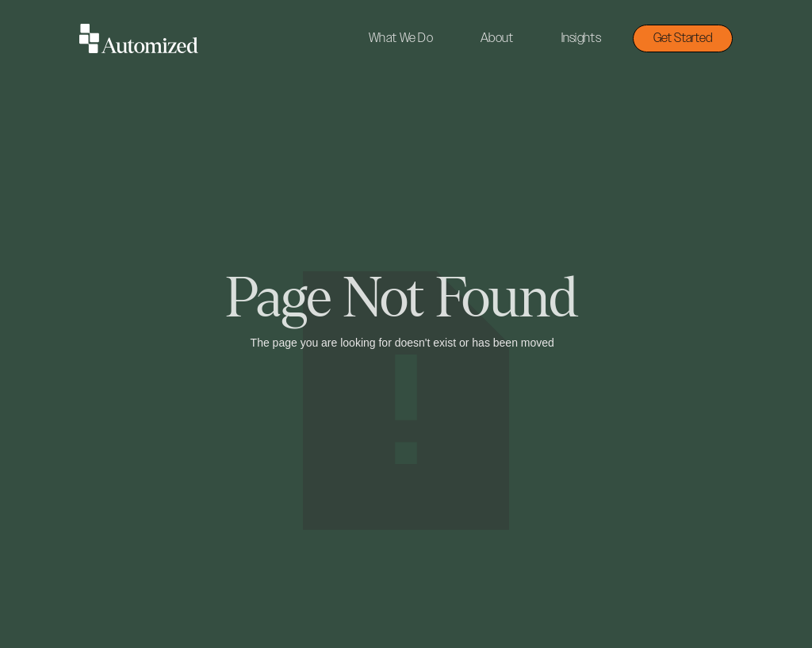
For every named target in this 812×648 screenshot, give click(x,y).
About (497, 38)
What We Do (401, 38)
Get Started (683, 38)
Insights (581, 38)
